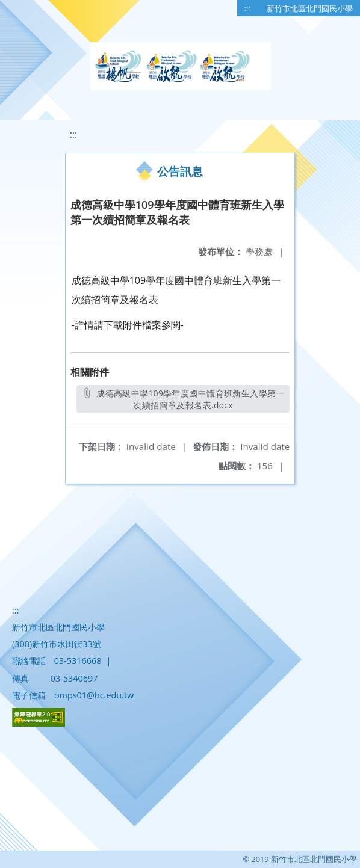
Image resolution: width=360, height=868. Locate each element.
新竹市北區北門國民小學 (310, 8)
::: (247, 8)
